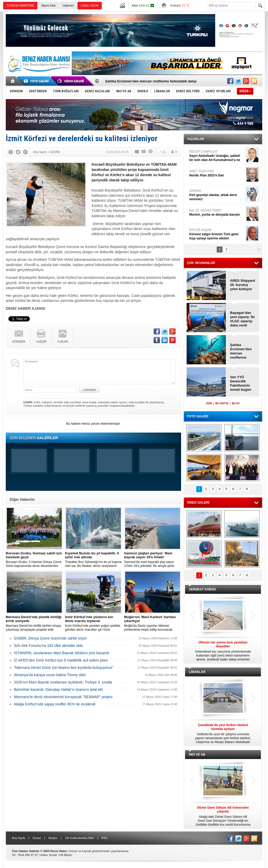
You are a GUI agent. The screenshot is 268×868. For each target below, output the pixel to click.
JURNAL (217, 195)
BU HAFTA (222, 403)
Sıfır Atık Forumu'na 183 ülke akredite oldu (48, 646)
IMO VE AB (197, 755)
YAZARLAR (195, 139)
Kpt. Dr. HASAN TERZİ (217, 213)
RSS (105, 838)
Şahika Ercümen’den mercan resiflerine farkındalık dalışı (151, 81)
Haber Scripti (49, 855)
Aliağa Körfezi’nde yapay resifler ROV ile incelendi (55, 704)
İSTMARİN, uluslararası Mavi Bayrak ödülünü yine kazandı (62, 653)
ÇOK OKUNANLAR (201, 263)
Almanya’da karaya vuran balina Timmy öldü (50, 675)
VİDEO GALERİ (198, 503)
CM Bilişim (65, 855)
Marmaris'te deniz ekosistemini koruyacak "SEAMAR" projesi (63, 697)
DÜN (209, 403)
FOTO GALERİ (198, 416)
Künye (37, 838)
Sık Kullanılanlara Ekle (80, 838)
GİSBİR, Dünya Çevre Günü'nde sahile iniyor (50, 638)
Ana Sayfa (18, 838)
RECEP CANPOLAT (217, 156)
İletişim (53, 838)
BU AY (236, 403)
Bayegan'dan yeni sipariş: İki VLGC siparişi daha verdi (242, 319)
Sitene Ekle (48, 5)
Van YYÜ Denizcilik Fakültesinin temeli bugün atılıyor (241, 383)
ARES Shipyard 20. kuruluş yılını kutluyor (242, 285)
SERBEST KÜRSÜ (202, 589)
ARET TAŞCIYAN (217, 173)
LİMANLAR (197, 672)
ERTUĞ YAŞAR (217, 234)
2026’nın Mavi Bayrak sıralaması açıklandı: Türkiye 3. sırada (63, 682)
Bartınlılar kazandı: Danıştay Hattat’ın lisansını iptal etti (58, 689)
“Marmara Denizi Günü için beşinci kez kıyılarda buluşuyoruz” (64, 668)
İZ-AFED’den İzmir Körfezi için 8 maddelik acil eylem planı (61, 660)
